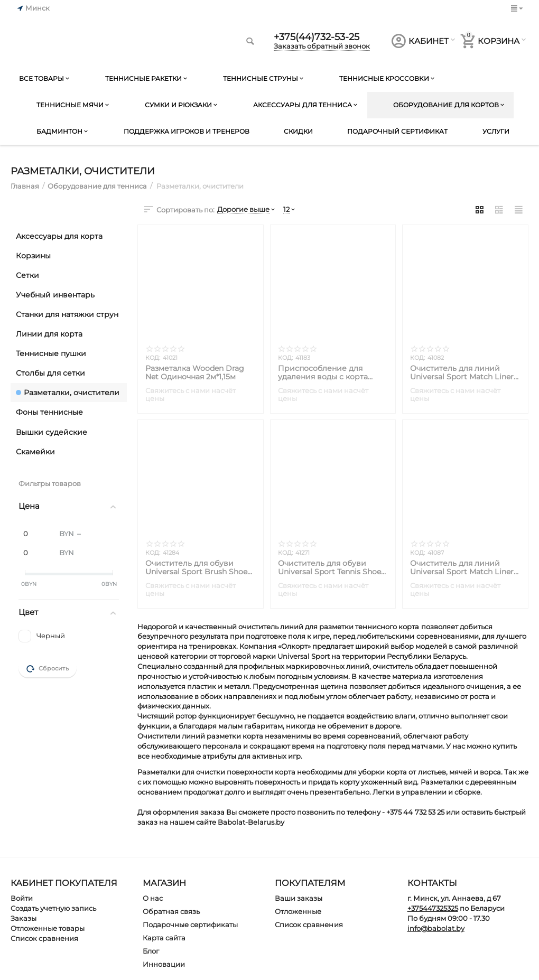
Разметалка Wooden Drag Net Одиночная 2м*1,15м (195, 372)
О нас (153, 898)
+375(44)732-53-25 (317, 37)
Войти (22, 898)
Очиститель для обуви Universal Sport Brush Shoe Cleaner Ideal (196, 567)
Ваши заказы (299, 898)
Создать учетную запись (53, 908)
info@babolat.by (436, 928)
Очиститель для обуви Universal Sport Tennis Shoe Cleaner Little (329, 567)
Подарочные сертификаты (190, 925)
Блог (151, 951)
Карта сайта (164, 938)
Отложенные (298, 911)
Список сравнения (44, 938)
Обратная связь (171, 911)
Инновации (164, 964)
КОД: (153, 358)
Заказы (24, 918)
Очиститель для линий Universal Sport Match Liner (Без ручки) (462, 372)
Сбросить (48, 669)
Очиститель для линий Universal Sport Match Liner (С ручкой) (462, 567)
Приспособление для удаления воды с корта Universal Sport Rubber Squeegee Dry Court (323, 372)
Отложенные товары (48, 928)
